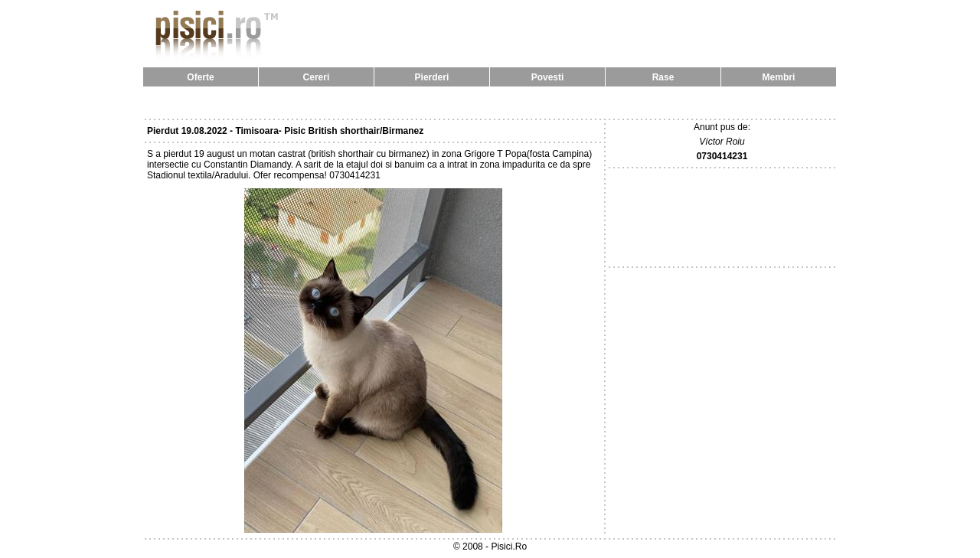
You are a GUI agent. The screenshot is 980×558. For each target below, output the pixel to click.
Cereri (317, 77)
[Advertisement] (490, 102)
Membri (779, 77)
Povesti (548, 77)
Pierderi (432, 77)
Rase (663, 77)
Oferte (200, 77)
